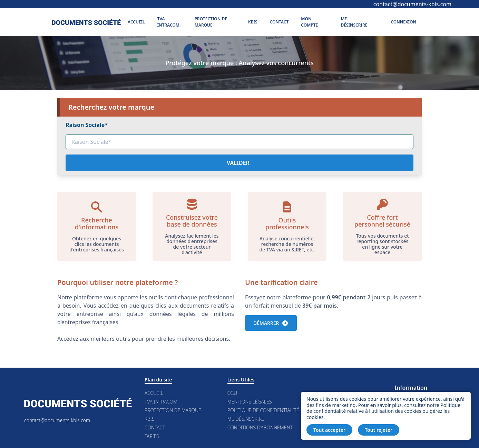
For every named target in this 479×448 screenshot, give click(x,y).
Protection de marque (211, 22)
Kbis (253, 22)
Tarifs (152, 436)
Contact (279, 22)
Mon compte (309, 22)
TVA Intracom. (169, 22)
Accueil (136, 22)
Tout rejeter (379, 430)
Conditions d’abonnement (260, 427)
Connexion (403, 22)
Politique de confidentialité (263, 410)
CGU (232, 393)
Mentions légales (250, 402)
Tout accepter (329, 430)
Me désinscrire (354, 22)
